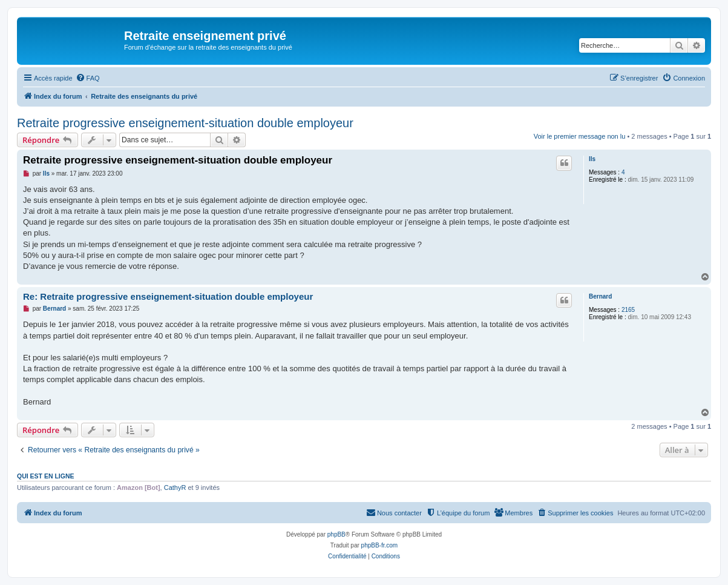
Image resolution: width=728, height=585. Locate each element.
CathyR (175, 487)
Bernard (600, 296)
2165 (628, 310)
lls (592, 159)
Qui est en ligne (46, 476)
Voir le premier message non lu (580, 136)
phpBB (336, 534)
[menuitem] (88, 78)
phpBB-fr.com (380, 545)
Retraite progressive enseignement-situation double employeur (185, 123)
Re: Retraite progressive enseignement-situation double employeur (168, 296)
